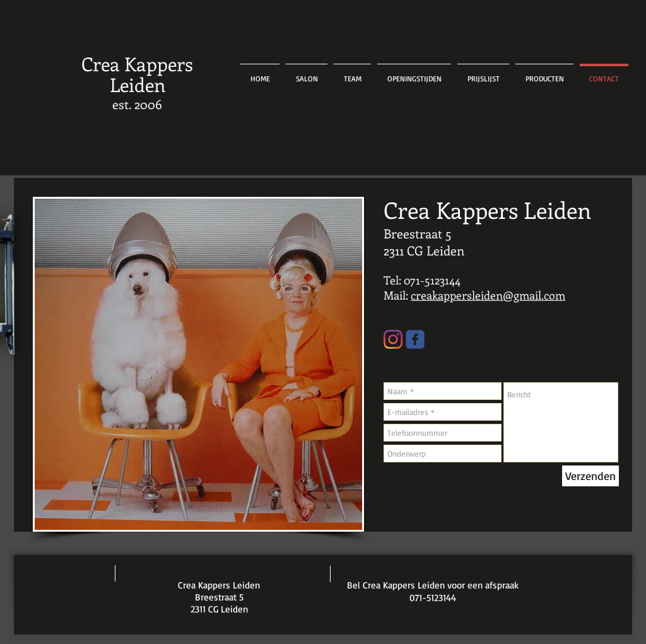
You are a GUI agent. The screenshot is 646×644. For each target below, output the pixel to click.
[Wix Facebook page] (415, 339)
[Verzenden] (590, 476)
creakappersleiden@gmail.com (488, 295)
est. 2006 (137, 104)
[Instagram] (393, 339)
